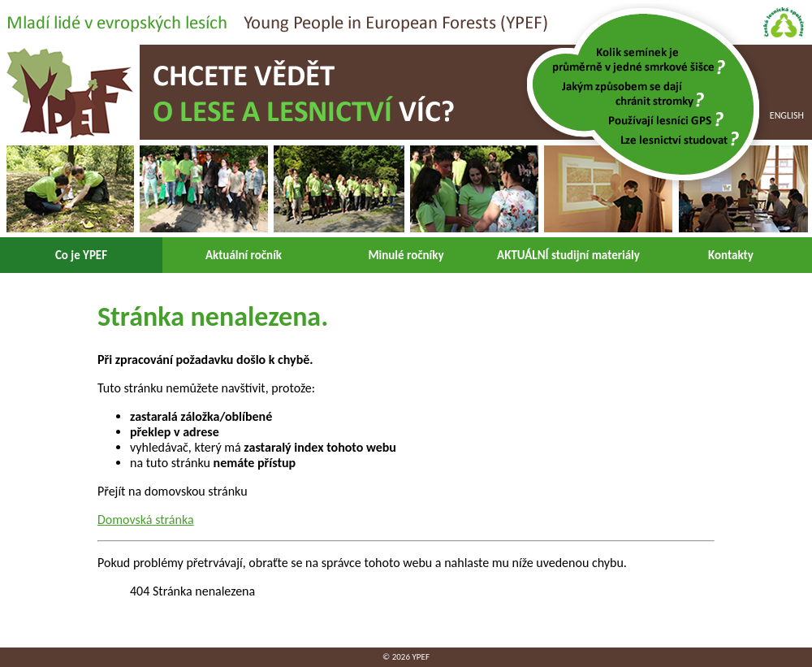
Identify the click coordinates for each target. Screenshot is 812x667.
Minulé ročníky (406, 255)
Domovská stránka (146, 520)
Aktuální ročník (244, 255)
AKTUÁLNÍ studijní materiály (568, 255)
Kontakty (731, 255)
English (787, 115)
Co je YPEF (81, 255)
